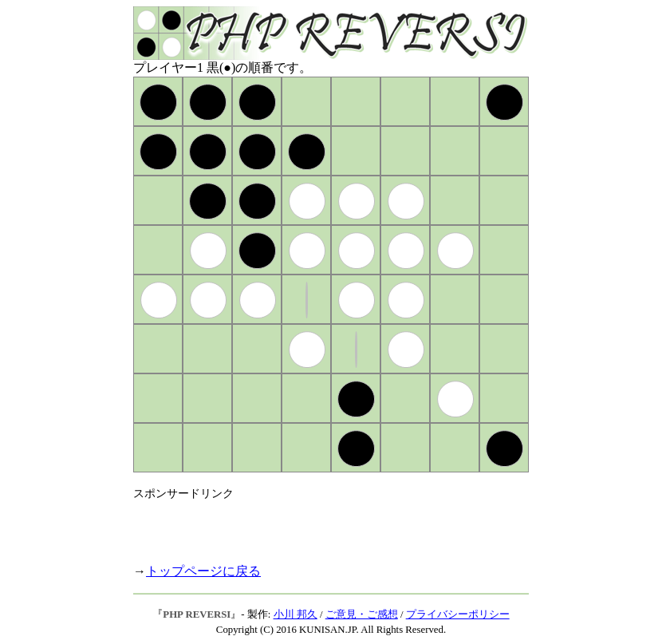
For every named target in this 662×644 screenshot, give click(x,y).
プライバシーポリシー (458, 614)
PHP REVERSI (197, 614)
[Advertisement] (320, 525)
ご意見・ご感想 (362, 614)
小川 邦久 (296, 614)
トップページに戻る (203, 571)
